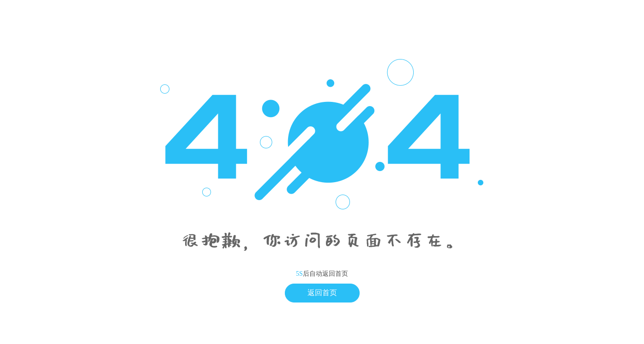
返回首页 (322, 293)
